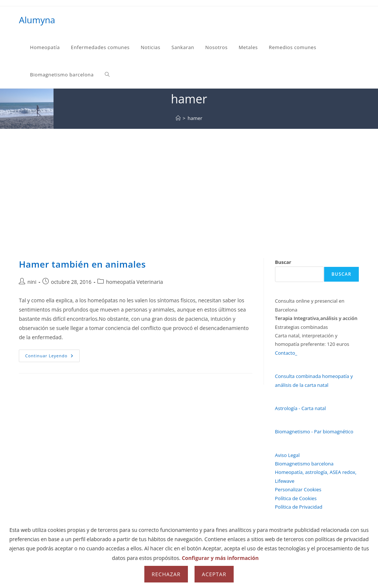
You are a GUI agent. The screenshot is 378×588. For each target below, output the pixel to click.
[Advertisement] (189, 184)
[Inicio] (178, 118)
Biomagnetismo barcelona (304, 464)
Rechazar (166, 574)
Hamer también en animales (82, 264)
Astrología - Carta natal (300, 408)
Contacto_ (286, 353)
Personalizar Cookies (298, 489)
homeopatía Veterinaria (134, 282)
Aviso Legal (287, 455)
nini (32, 282)
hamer (195, 118)
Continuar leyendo (52, 357)
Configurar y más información (220, 558)
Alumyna (37, 20)
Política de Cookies (296, 498)
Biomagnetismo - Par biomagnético (314, 431)
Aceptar (214, 574)
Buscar (283, 262)
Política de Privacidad (299, 507)
